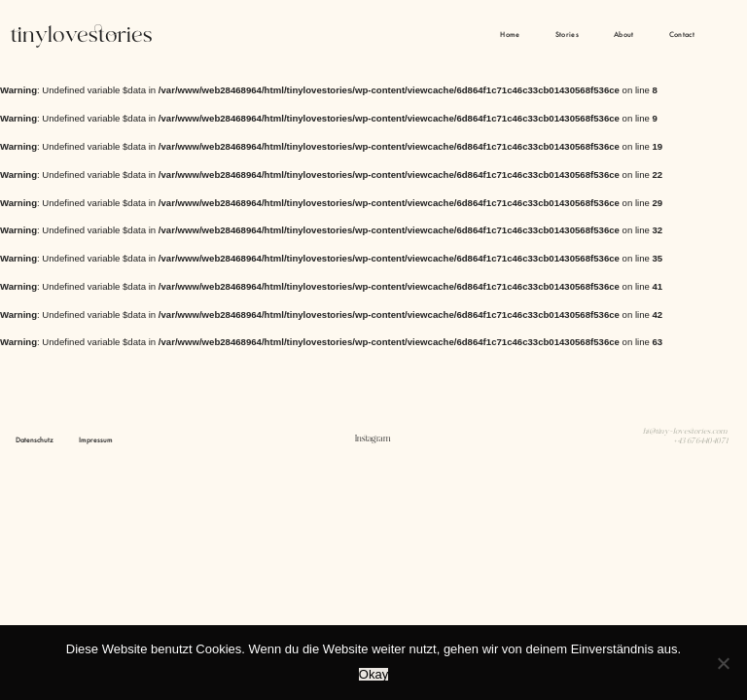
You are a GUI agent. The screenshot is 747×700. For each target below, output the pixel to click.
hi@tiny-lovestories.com (685, 432)
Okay (373, 674)
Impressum (96, 440)
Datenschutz (35, 440)
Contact (682, 35)
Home (510, 35)
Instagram (373, 438)
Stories (567, 35)
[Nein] (723, 663)
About (624, 35)
